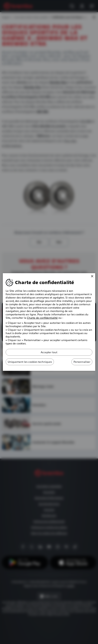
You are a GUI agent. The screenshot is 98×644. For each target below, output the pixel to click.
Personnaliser (82, 362)
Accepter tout (49, 352)
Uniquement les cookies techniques (30, 362)
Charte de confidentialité (42, 318)
